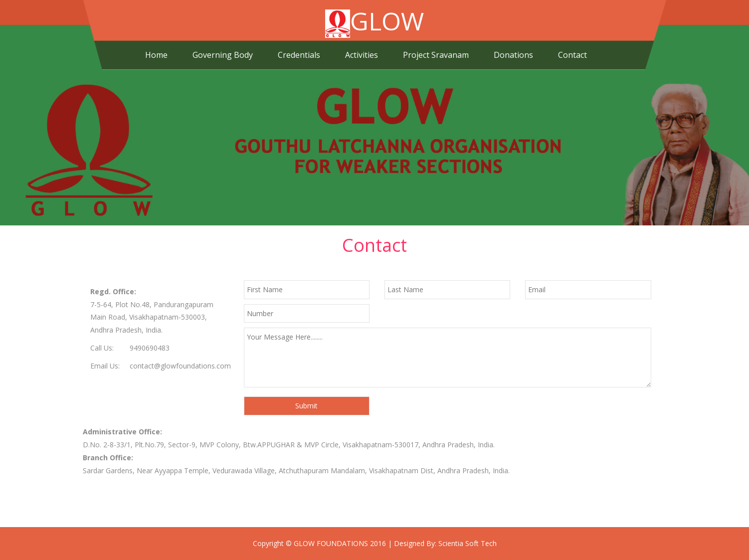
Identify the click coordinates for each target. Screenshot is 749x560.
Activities (362, 55)
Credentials (299, 55)
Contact (572, 55)
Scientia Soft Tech (468, 543)
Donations (513, 55)
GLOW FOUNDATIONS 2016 (340, 543)
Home (156, 55)
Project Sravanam (436, 55)
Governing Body (223, 55)
